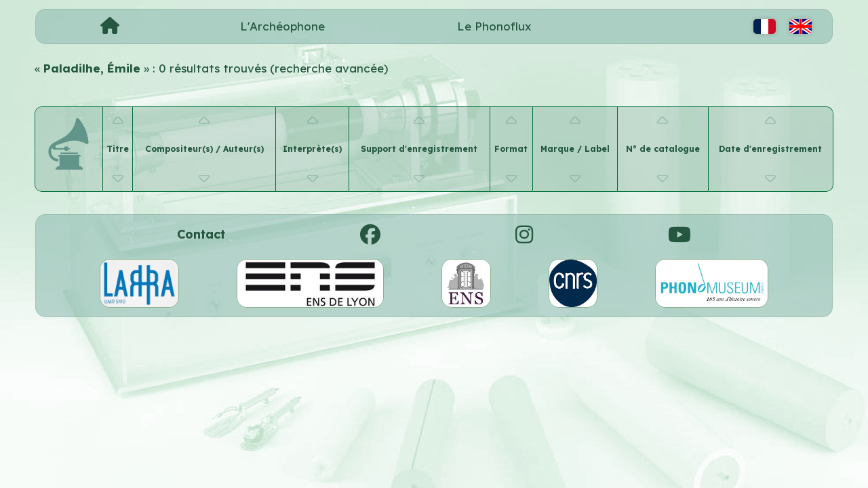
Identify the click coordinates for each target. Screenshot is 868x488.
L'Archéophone (282, 26)
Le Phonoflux (494, 26)
